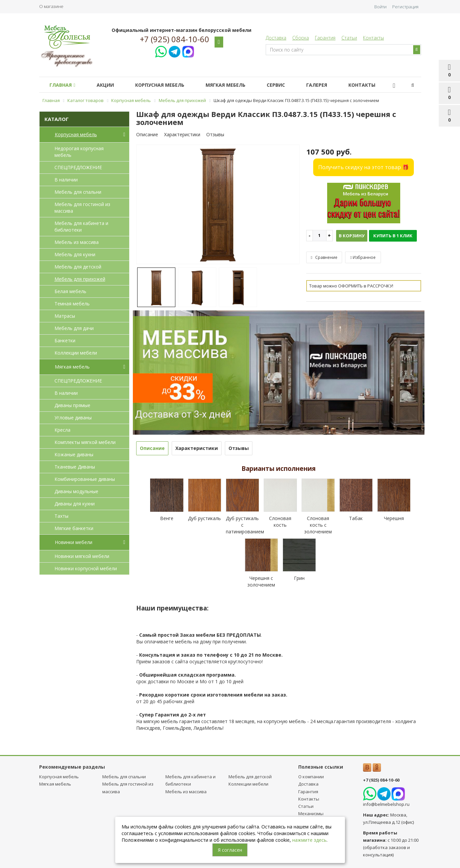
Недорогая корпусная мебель (79, 152)
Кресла (62, 430)
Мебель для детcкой (78, 267)
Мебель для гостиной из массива (82, 208)
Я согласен (230, 850)
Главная (64, 85)
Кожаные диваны (74, 454)
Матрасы (65, 316)
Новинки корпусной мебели (86, 568)
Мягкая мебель (235, 85)
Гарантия (325, 38)
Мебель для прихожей (80, 279)
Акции (109, 85)
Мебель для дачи (74, 328)
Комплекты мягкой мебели (85, 442)
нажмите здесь (309, 840)
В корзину (352, 236)
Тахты (61, 516)
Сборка (301, 38)
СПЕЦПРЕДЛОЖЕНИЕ (78, 167)
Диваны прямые (72, 405)
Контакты (373, 38)
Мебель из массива (77, 242)
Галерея (331, 85)
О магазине (51, 6)
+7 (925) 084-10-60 (175, 39)
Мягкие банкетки (74, 528)
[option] (218, 205)
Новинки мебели (92, 542)
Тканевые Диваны (75, 467)
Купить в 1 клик (393, 236)
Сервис (288, 85)
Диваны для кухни (75, 504)
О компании (311, 777)
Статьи (349, 38)
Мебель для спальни (78, 192)
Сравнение (324, 257)
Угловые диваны (73, 418)
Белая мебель (70, 291)
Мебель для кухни (75, 254)
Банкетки (65, 340)
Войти (380, 7)
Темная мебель (72, 304)
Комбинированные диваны (85, 479)
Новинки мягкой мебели (82, 556)
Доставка (276, 38)
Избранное (363, 257)
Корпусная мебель (166, 85)
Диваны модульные (76, 491)
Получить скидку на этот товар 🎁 (364, 167)
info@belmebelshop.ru (386, 804)
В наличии (66, 180)
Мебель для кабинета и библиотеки (81, 226)
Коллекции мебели (76, 353)
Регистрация (405, 7)
